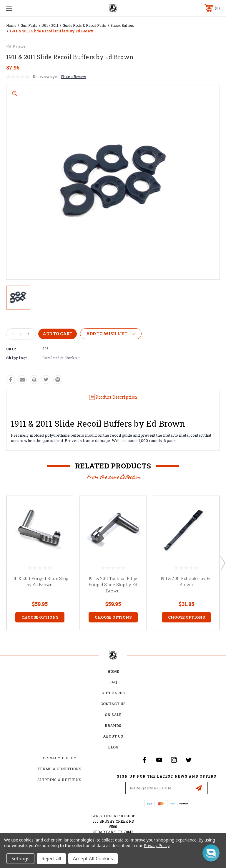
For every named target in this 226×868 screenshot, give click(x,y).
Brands (113, 725)
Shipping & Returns (59, 780)
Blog (113, 747)
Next (222, 563)
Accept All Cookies (93, 859)
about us (113, 736)
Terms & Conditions (59, 769)
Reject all (51, 859)
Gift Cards (113, 693)
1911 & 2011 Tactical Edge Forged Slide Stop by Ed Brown (113, 585)
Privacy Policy (60, 758)
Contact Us (113, 704)
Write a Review (73, 77)
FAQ (113, 682)
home (113, 671)
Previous (4, 563)
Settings (20, 859)
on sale (113, 715)
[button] (211, 853)
